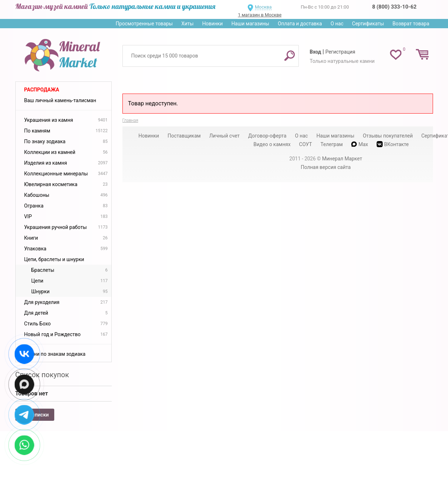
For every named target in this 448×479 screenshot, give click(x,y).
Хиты (187, 24)
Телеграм (332, 144)
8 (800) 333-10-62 (394, 7)
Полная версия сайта (326, 167)
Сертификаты (368, 24)
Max (360, 144)
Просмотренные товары (144, 24)
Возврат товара (411, 24)
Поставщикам (184, 136)
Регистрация (340, 52)
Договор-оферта (267, 136)
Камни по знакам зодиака (55, 354)
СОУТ (306, 144)
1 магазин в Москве (260, 15)
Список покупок (42, 375)
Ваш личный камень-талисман (60, 100)
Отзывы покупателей (388, 136)
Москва (263, 7)
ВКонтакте (393, 144)
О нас (337, 24)
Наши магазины (250, 24)
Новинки (212, 24)
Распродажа (42, 90)
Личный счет (224, 136)
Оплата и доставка (300, 24)
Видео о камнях (272, 144)
